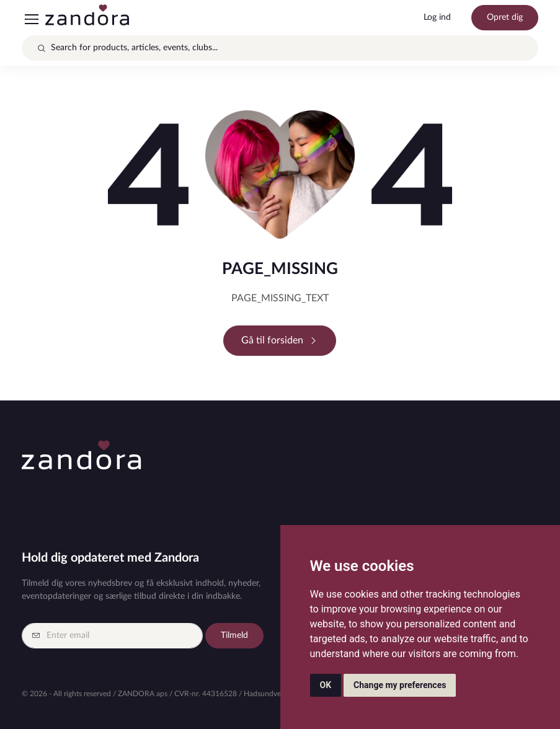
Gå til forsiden (280, 340)
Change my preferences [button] (400, 685)
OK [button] (326, 685)
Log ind (437, 17)
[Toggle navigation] (31, 19)
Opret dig (505, 17)
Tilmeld (234, 635)
